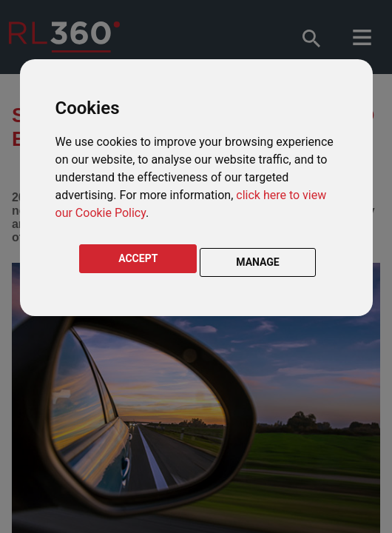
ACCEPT (138, 258)
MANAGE (258, 262)
